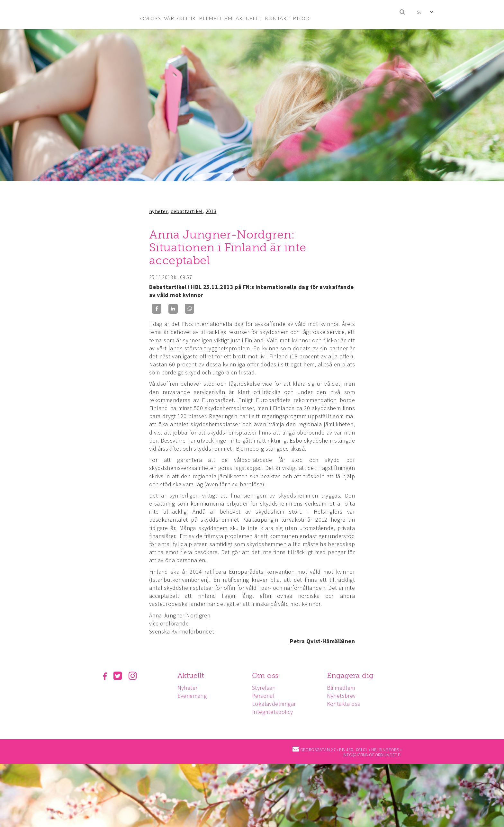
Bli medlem (344, 688)
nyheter (158, 211)
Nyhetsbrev (344, 696)
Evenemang (193, 696)
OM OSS (150, 18)
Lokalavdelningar (276, 704)
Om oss (267, 675)
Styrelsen (266, 688)
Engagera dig (353, 675)
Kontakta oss (346, 704)
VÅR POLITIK (180, 18)
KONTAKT (277, 18)
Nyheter (189, 688)
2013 (211, 211)
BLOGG (302, 18)
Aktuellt (192, 675)
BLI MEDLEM (216, 18)
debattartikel (187, 211)
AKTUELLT (248, 18)
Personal (265, 696)
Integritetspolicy (274, 712)
